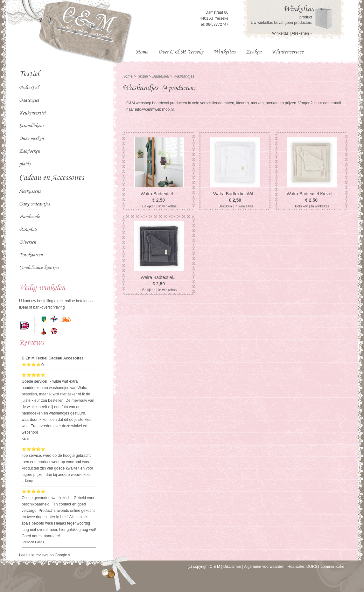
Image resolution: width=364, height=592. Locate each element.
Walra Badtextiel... (159, 194)
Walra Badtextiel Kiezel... (311, 194)
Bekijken (149, 206)
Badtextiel (161, 76)
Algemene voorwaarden (264, 567)
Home (128, 76)
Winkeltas (280, 33)
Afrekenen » (302, 33)
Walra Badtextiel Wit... (235, 194)
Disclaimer (232, 567)
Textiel (143, 76)
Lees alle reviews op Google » (45, 555)
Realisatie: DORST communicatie (316, 567)
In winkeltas (168, 206)
